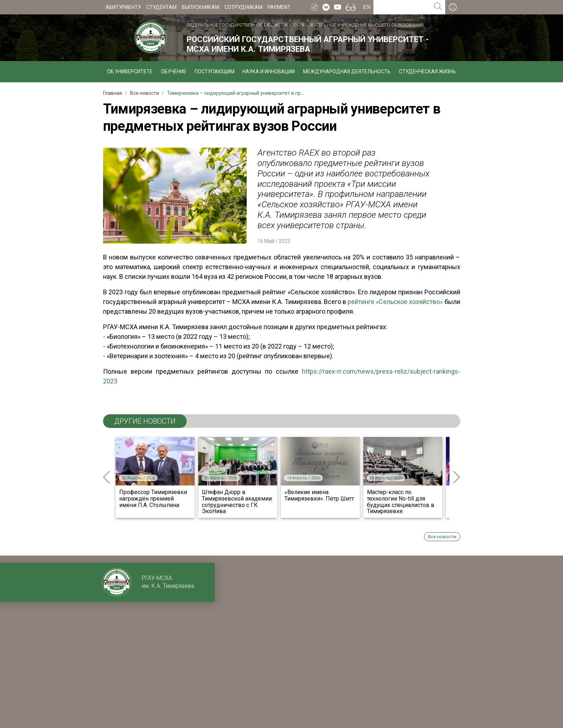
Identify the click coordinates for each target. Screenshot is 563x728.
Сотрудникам (243, 7)
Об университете (130, 72)
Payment (279, 7)
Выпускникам (201, 7)
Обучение (174, 72)
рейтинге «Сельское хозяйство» (395, 302)
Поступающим (215, 72)
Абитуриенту (123, 7)
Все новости (442, 536)
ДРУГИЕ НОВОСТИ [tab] (145, 421)
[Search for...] (402, 7)
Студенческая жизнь (427, 72)
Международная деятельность (347, 72)
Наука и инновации (269, 72)
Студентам (161, 7)
